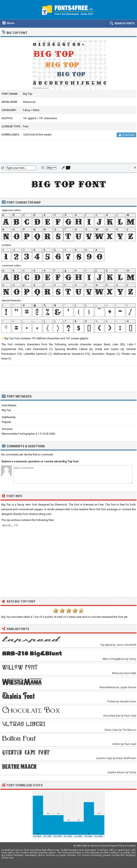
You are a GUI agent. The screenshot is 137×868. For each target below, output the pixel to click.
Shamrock (29, 102)
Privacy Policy (116, 846)
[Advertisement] (68, 152)
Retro (36, 110)
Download (126, 135)
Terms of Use (98, 846)
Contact (131, 846)
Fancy (27, 110)
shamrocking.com (40, 514)
